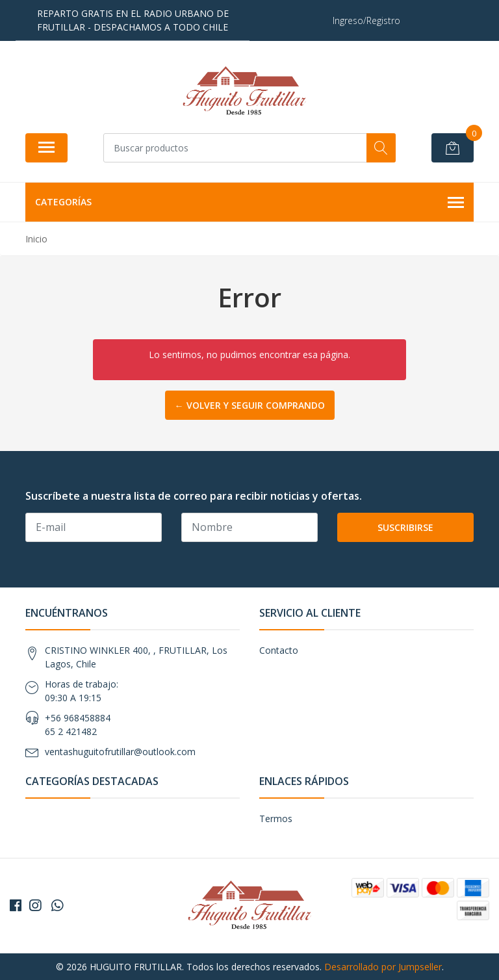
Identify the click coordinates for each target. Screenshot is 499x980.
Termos (276, 819)
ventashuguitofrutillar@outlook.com (120, 752)
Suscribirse (405, 527)
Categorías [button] (249, 203)
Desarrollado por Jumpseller (383, 967)
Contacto (279, 650)
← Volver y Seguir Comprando (250, 405)
